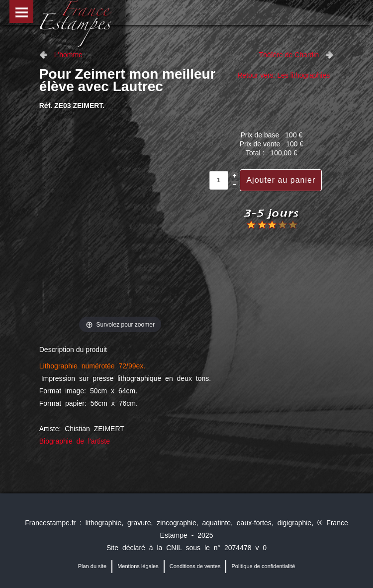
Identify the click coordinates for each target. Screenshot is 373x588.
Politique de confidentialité (263, 566)
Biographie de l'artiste (75, 441)
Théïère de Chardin (289, 55)
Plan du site (92, 566)
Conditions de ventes (195, 566)
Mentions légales (138, 566)
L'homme (68, 55)
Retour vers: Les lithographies (283, 75)
